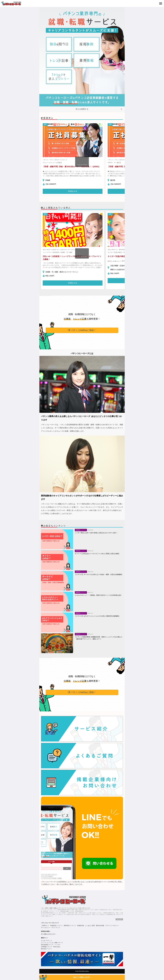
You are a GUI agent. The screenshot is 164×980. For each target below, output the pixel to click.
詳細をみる (73, 191)
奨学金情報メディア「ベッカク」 (51, 945)
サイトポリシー (46, 928)
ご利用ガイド (45, 926)
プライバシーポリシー (112, 926)
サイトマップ (56, 928)
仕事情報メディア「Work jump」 (51, 947)
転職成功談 (81, 926)
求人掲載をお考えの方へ (49, 934)
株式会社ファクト (46, 949)
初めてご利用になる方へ (82, 977)
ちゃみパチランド (46, 941)
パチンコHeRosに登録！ (82, 330)
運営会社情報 (100, 926)
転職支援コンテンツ (56, 926)
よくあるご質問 (90, 926)
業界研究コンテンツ (70, 926)
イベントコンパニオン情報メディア (52, 943)
